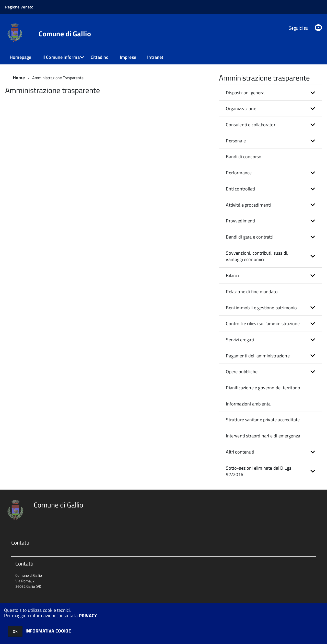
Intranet (155, 57)
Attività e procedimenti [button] (248, 205)
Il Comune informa (61, 57)
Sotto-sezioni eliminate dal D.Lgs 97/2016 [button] (259, 471)
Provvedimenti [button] (240, 221)
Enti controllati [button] (240, 189)
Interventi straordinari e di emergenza (263, 436)
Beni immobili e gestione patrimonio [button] (261, 308)
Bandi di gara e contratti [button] (250, 237)
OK (15, 631)
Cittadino (100, 57)
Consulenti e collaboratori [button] (251, 125)
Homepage (20, 57)
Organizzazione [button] (241, 109)
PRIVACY (88, 615)
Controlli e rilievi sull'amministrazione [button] (263, 324)
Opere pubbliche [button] (242, 372)
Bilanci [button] (232, 275)
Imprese (128, 57)
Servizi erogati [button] (240, 340)
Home (19, 78)
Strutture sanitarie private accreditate (263, 420)
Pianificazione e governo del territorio (263, 388)
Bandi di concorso (244, 157)
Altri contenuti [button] (240, 452)
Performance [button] (239, 173)
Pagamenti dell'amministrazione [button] (258, 356)
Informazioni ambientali (249, 404)
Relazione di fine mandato (252, 292)
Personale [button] (236, 141)
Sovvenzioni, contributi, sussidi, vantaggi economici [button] (257, 256)
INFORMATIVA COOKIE (48, 631)
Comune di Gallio (65, 34)
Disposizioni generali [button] (246, 93)
